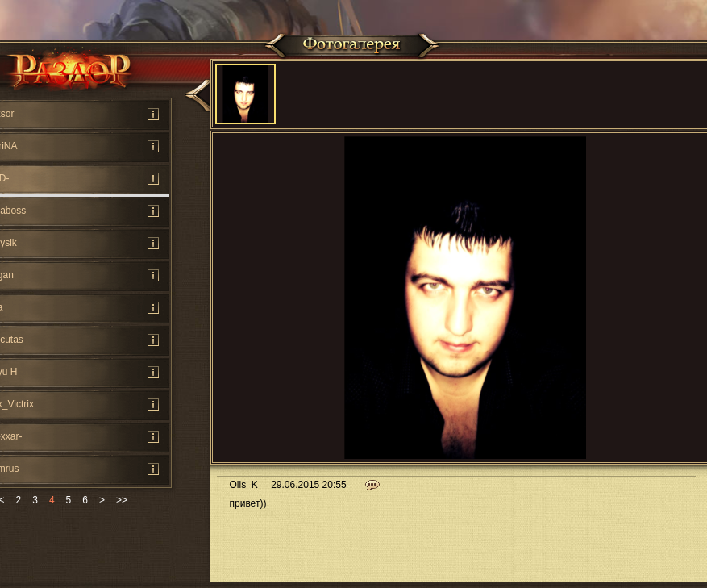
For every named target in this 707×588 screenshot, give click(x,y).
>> (122, 500)
